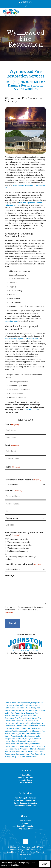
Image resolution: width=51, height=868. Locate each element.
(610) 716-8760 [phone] (27, 2)
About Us (26, 823)
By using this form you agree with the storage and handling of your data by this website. (24, 610)
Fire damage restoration (18, 539)
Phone (12, 467)
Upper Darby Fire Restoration (28, 733)
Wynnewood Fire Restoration (32, 749)
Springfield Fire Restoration (17, 718)
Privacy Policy (26, 855)
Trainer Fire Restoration (30, 728)
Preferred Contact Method (23, 480)
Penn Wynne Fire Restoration (18, 703)
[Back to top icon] (26, 842)
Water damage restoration (19, 542)
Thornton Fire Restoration (27, 726)
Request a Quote (26, 829)
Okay (44, 864)
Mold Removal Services (26, 806)
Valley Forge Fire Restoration (23, 737)
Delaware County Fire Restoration (30, 754)
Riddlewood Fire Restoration (17, 708)
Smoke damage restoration (20, 545)
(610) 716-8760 (23, 82)
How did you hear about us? (23, 564)
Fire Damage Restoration (26, 798)
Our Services (26, 821)
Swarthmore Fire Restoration (17, 723)
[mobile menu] (47, 12)
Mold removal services (18, 551)
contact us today (11, 321)
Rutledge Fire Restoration (27, 715)
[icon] (26, 6)
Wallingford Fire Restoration (17, 744)
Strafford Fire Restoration (27, 721)
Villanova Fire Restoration (27, 741)
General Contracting (26, 826)
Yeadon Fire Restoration (15, 751)
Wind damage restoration (19, 548)
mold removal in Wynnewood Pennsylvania (22, 339)
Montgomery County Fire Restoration (21, 756)
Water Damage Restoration (26, 800)
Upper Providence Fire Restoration (20, 736)
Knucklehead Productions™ (18, 852)
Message (10, 576)
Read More (15, 865)
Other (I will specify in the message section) (21, 558)
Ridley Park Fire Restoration (28, 710)
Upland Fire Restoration (15, 731)
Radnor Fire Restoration (30, 705)
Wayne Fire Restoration (26, 746)
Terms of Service (36, 852)
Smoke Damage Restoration (26, 803)
